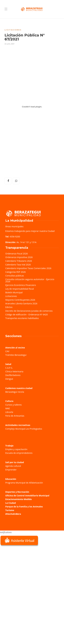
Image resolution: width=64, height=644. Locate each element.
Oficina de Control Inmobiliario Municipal (27, 496)
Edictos (9, 307)
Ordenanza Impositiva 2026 (19, 257)
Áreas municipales (14, 226)
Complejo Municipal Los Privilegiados (24, 429)
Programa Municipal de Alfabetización (24, 483)
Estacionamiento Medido (19, 499)
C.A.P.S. (9, 368)
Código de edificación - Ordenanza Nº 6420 (27, 314)
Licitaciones (13, 30)
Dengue (9, 379)
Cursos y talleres (13, 405)
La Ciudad (11, 503)
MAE (8, 408)
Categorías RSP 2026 (15, 272)
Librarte (9, 412)
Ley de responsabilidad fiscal (20, 289)
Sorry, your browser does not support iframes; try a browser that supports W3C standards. (23, 569)
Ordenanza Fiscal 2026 (17, 254)
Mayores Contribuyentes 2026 (20, 300)
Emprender (11, 470)
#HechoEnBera (13, 514)
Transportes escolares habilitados (22, 318)
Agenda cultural (13, 466)
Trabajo (9, 446)
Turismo (10, 510)
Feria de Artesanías (15, 416)
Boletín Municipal (14, 292)
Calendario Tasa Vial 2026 (18, 265)
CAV (7, 351)
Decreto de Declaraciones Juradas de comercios (29, 311)
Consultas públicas (15, 276)
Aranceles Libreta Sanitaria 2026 (21, 303)
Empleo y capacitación (16, 449)
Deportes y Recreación (17, 492)
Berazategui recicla (15, 392)
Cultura (9, 401)
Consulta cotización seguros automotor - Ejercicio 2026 (30, 280)
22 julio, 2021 (9, 44)
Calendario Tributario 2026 (19, 261)
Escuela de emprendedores (19, 453)
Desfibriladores (13, 375)
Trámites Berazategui (16, 355)
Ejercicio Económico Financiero (21, 285)
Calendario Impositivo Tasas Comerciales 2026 (28, 268)
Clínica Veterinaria (14, 371)
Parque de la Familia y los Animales (24, 507)
